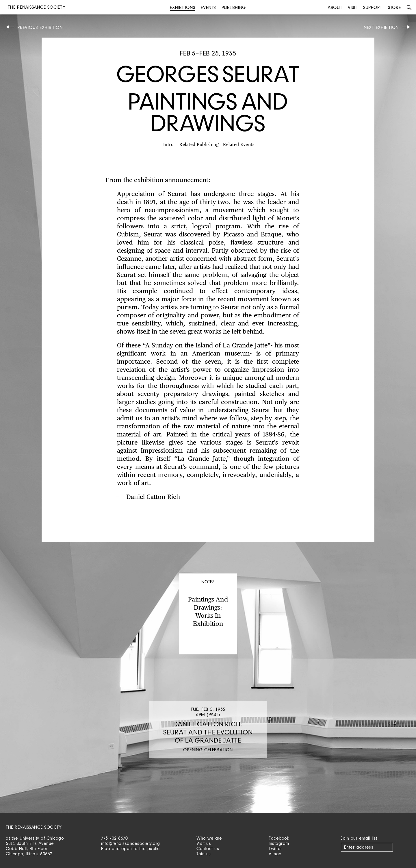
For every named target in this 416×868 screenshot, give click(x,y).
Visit (353, 7)
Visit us (204, 843)
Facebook (279, 838)
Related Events (239, 145)
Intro (169, 145)
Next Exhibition (381, 27)
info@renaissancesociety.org (131, 843)
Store (394, 7)
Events (208, 7)
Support (373, 7)
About (335, 7)
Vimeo (275, 854)
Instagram (279, 843)
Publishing (234, 7)
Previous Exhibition (40, 27)
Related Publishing (199, 145)
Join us (204, 854)
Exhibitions (182, 7)
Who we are (209, 838)
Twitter (275, 848)
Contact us (208, 848)
